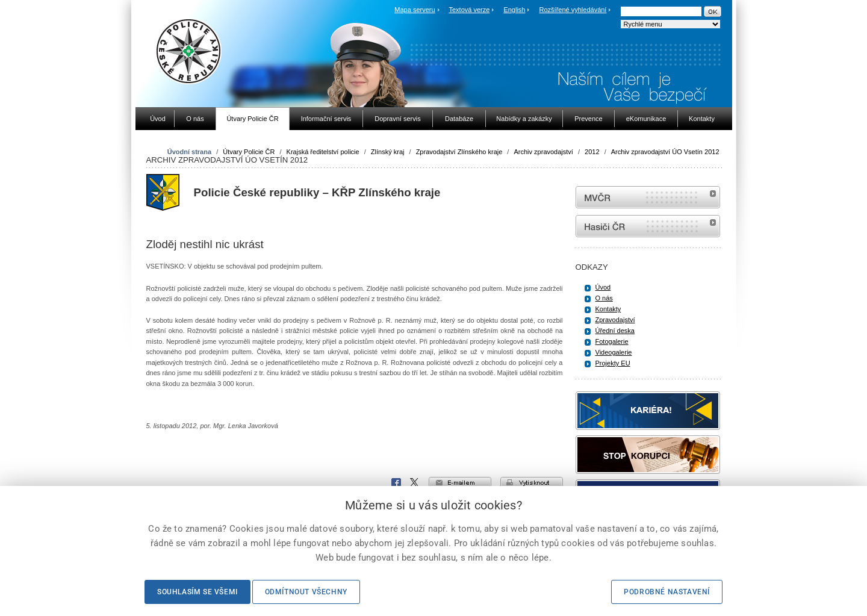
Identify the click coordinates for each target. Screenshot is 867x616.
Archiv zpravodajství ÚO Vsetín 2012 (665, 152)
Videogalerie (614, 352)
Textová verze (469, 10)
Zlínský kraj (388, 152)
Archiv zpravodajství (543, 152)
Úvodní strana (189, 152)
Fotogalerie (612, 341)
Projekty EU (613, 363)
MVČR (648, 197)
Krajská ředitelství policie (323, 152)
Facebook (396, 483)
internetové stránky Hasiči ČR (648, 226)
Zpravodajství (615, 320)
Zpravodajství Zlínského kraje (459, 152)
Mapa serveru (415, 10)
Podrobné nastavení (667, 592)
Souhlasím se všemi (197, 592)
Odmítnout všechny (306, 592)
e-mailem (460, 483)
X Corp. (415, 483)
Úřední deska (615, 331)
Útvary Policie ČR (249, 152)
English (514, 10)
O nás (604, 298)
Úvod (603, 287)
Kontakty (608, 309)
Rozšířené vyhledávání (573, 10)
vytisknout (532, 483)
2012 (592, 152)
